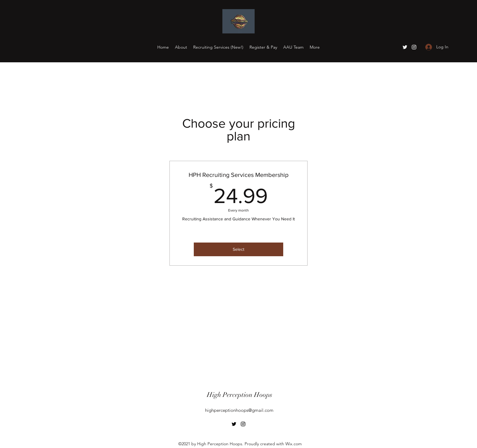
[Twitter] (405, 47)
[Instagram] (414, 47)
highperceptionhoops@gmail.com (239, 410)
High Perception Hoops (240, 395)
